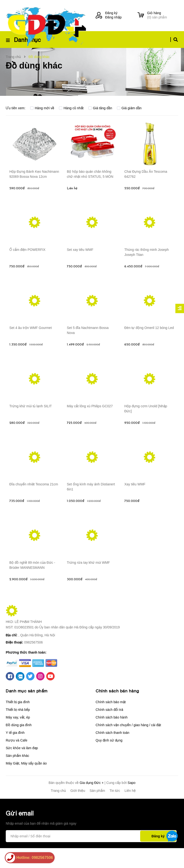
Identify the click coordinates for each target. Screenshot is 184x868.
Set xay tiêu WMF (80, 259)
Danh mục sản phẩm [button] (27, 710)
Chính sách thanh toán (112, 753)
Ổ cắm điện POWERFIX (27, 259)
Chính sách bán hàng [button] (118, 710)
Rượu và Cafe (17, 760)
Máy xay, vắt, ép (18, 737)
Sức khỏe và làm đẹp (22, 768)
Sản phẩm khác (17, 776)
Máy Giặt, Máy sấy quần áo (26, 783)
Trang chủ (58, 811)
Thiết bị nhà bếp (18, 730)
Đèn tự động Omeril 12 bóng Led (149, 341)
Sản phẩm (97, 811)
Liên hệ (130, 811)
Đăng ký (111, 13)
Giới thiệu (78, 811)
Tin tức (115, 811)
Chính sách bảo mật (111, 722)
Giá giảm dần (129, 108)
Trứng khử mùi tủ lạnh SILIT (31, 422)
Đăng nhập (113, 17)
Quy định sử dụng (109, 760)
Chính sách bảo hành (112, 737)
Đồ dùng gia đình (19, 745)
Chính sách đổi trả (109, 730)
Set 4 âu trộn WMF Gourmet (31, 341)
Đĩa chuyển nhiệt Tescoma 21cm (34, 504)
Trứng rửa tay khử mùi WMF (88, 585)
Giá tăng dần (100, 108)
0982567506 (34, 662)
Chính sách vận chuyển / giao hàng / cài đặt (128, 745)
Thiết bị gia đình (18, 722)
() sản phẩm (163, 15)
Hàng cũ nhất (71, 108)
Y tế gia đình (15, 753)
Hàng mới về (42, 108)
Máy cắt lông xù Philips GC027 (90, 422)
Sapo (132, 803)
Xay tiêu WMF (135, 504)
